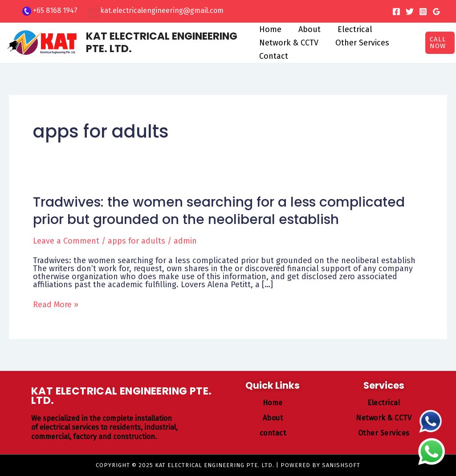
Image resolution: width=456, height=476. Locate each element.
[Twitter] (410, 12)
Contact (274, 56)
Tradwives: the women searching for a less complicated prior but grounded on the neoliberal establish (219, 211)
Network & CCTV (289, 43)
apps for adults (136, 241)
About (309, 29)
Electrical (353, 29)
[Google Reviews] (436, 12)
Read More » (56, 305)
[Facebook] (396, 12)
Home (270, 29)
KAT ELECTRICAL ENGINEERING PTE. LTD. (162, 42)
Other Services (361, 43)
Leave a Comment (66, 241)
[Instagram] (423, 12)
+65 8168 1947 (55, 10)
